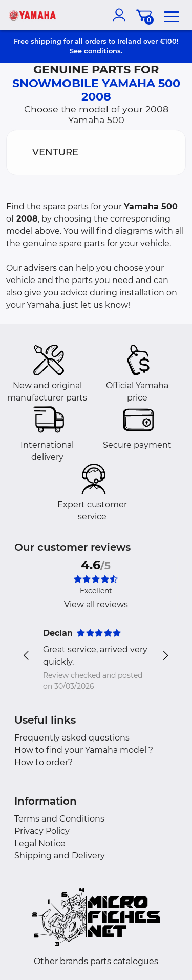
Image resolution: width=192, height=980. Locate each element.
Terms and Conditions (59, 819)
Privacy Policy (42, 831)
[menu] (172, 15)
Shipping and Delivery (60, 856)
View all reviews (96, 604)
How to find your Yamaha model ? (84, 750)
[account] (121, 15)
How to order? (44, 762)
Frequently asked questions (72, 738)
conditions (102, 51)
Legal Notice (40, 843)
